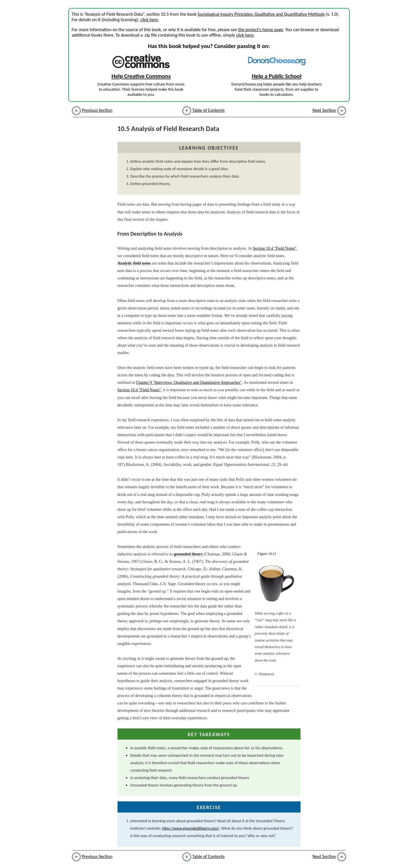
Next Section (324, 110)
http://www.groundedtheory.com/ (191, 828)
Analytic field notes (134, 263)
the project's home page (261, 30)
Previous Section (97, 110)
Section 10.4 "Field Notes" (274, 248)
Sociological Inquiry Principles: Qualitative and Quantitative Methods (261, 14)
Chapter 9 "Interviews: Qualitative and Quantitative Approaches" (189, 382)
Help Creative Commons (141, 76)
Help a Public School (277, 76)
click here (149, 20)
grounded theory (188, 554)
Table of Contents (209, 110)
